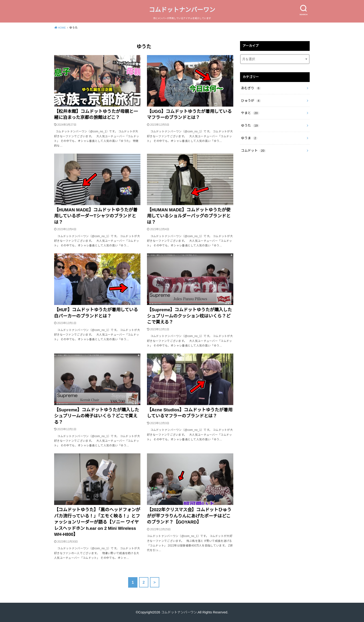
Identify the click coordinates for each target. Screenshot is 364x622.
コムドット (253, 149)
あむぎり (251, 88)
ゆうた (250, 124)
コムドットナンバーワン (182, 10)
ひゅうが (251, 100)
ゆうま (249, 137)
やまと (250, 112)
